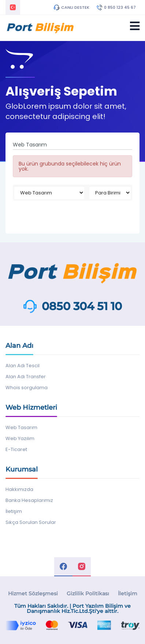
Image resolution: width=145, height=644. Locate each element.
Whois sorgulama (27, 388)
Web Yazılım (20, 438)
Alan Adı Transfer (26, 377)
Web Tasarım (21, 427)
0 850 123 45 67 (116, 7)
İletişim (14, 511)
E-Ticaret (16, 449)
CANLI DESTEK (72, 7)
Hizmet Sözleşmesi (33, 593)
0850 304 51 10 (82, 306)
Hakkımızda (19, 489)
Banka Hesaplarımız (29, 500)
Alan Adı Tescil (23, 366)
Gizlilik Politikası (88, 593)
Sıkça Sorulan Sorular (31, 522)
